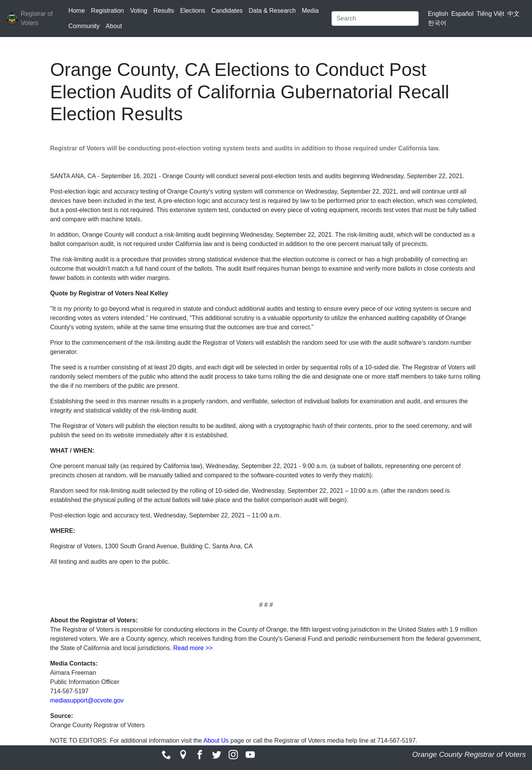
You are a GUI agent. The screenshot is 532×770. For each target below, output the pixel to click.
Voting (138, 11)
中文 (513, 14)
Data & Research (272, 11)
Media (310, 11)
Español (462, 14)
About (114, 26)
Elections (193, 11)
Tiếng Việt (490, 14)
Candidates (227, 11)
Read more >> (193, 648)
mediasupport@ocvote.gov (87, 700)
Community (84, 26)
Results (164, 11)
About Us (216, 741)
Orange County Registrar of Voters (469, 754)
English (438, 14)
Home (77, 11)
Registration (107, 11)
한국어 (437, 23)
